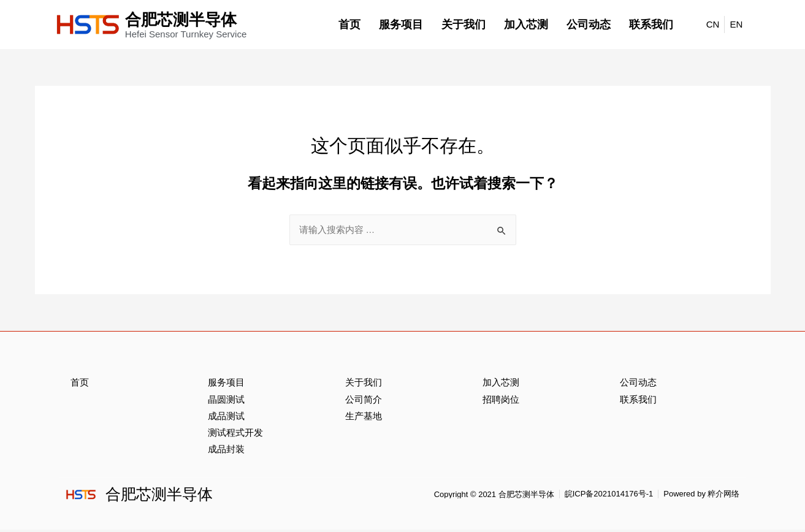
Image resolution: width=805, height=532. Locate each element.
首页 (349, 25)
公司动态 (589, 25)
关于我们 (464, 25)
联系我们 (651, 25)
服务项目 (401, 25)
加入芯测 (526, 25)
